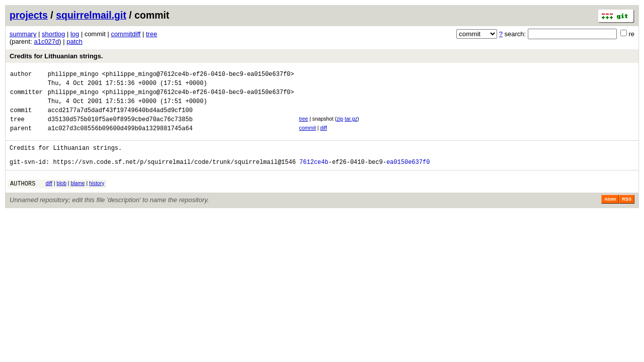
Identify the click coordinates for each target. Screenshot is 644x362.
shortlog (53, 34)
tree (151, 34)
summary (23, 34)
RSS (627, 216)
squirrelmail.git (91, 15)
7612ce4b (314, 177)
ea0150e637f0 (408, 177)
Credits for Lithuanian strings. (56, 56)
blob (61, 198)
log (75, 34)
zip (340, 126)
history (97, 198)
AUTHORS (23, 200)
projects (29, 15)
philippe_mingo (73, 75)
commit (307, 137)
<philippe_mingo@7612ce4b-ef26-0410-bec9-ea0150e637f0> (198, 75)
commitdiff (126, 34)
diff (324, 137)
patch (74, 41)
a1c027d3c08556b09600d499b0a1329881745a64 (120, 139)
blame (77, 198)
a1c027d (46, 41)
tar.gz (351, 126)
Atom (610, 216)
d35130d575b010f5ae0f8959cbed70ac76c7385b (120, 128)
